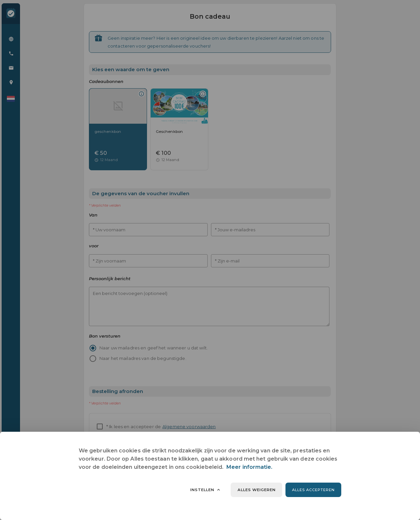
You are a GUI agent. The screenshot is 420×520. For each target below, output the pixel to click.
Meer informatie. (249, 467)
